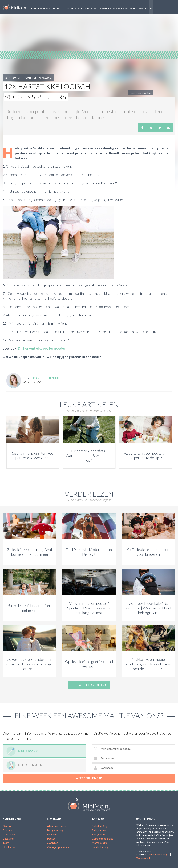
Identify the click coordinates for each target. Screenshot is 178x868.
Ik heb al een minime (25, 765)
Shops (125, 9)
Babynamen (99, 830)
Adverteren (9, 834)
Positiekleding (100, 847)
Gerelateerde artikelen (89, 685)
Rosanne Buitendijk (45, 378)
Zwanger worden (40, 9)
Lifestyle (92, 9)
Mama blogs (99, 843)
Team (6, 843)
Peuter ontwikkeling (38, 78)
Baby (67, 9)
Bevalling (53, 834)
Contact (7, 830)
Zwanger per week (58, 847)
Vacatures (9, 839)
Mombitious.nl (143, 858)
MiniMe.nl (15, 7)
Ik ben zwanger (22, 751)
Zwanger (57, 9)
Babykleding (99, 826)
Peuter (75, 9)
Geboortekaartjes (102, 839)
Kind (83, 9)
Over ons (8, 826)
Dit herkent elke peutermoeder (42, 348)
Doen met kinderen (109, 9)
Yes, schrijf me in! (89, 778)
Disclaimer (9, 847)
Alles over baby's (57, 826)
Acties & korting (139, 9)
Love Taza (147, 93)
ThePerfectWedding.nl (158, 854)
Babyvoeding (55, 830)
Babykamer (99, 834)
